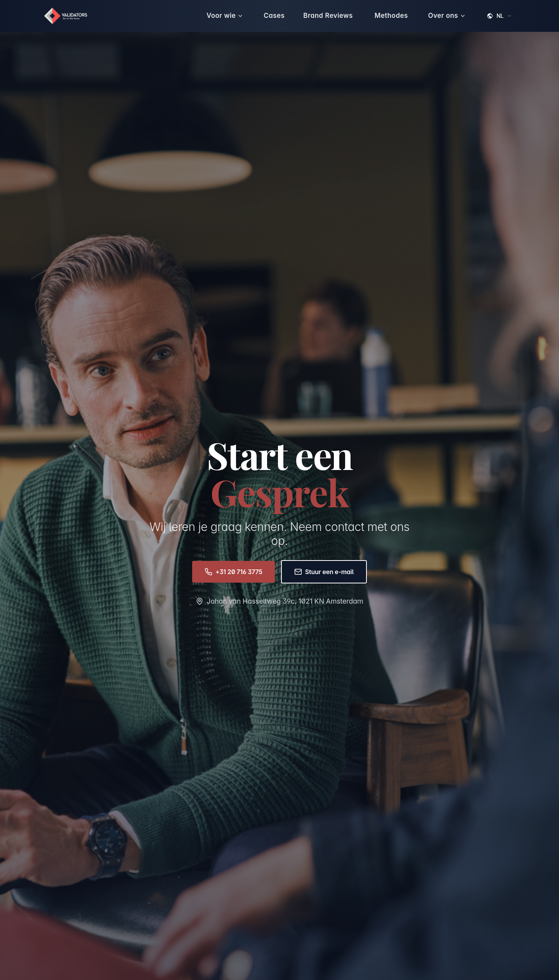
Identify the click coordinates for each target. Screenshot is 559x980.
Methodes (391, 16)
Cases (274, 16)
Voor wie (225, 16)
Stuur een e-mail (324, 572)
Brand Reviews (328, 16)
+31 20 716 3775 (233, 572)
